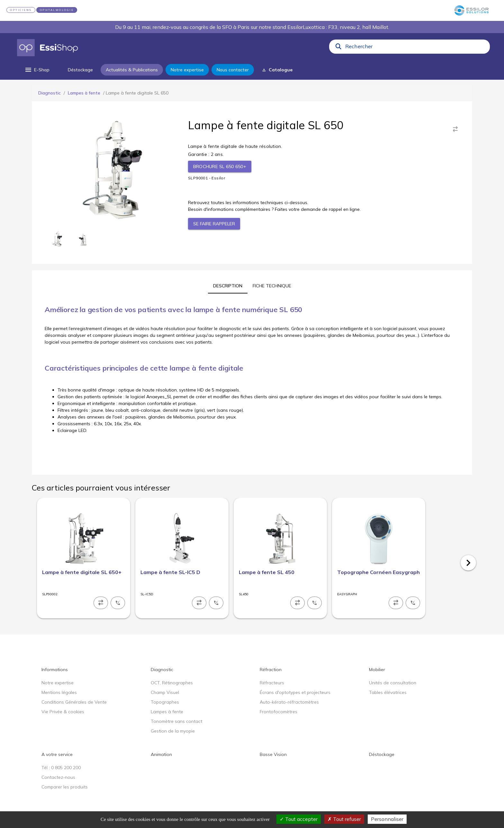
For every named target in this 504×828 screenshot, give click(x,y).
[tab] (228, 286)
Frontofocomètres (279, 712)
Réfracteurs (272, 683)
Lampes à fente (84, 93)
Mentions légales (59, 692)
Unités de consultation (393, 683)
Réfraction (271, 670)
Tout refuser (344, 819)
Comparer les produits (65, 787)
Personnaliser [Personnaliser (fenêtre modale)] (387, 819)
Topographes (165, 702)
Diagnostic (50, 93)
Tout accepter (299, 819)
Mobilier (377, 670)
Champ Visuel (165, 692)
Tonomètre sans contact (176, 721)
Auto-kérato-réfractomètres (289, 702)
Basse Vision (273, 754)
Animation (161, 754)
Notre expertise (58, 683)
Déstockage (382, 754)
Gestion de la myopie (173, 731)
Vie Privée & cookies (63, 712)
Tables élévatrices (388, 692)
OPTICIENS (21, 10)
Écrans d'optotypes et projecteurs (295, 692)
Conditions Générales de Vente (74, 702)
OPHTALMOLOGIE (57, 10)
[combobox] (416, 48)
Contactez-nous (58, 777)
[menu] (37, 70)
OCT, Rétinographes (172, 683)
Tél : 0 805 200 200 (61, 768)
